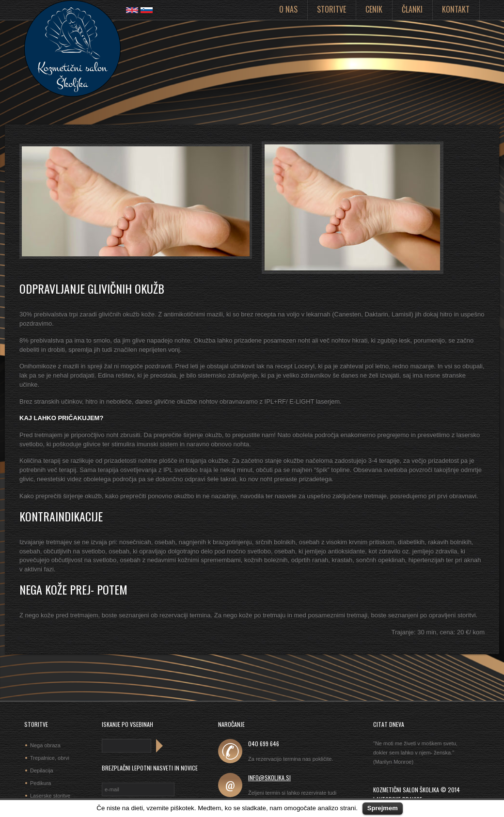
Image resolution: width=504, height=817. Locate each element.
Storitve (331, 9)
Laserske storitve (50, 796)
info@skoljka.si (269, 778)
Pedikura (40, 783)
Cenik (374, 9)
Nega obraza (45, 745)
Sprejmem (383, 808)
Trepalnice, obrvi (50, 758)
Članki (412, 9)
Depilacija (42, 770)
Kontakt (456, 9)
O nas (288, 9)
